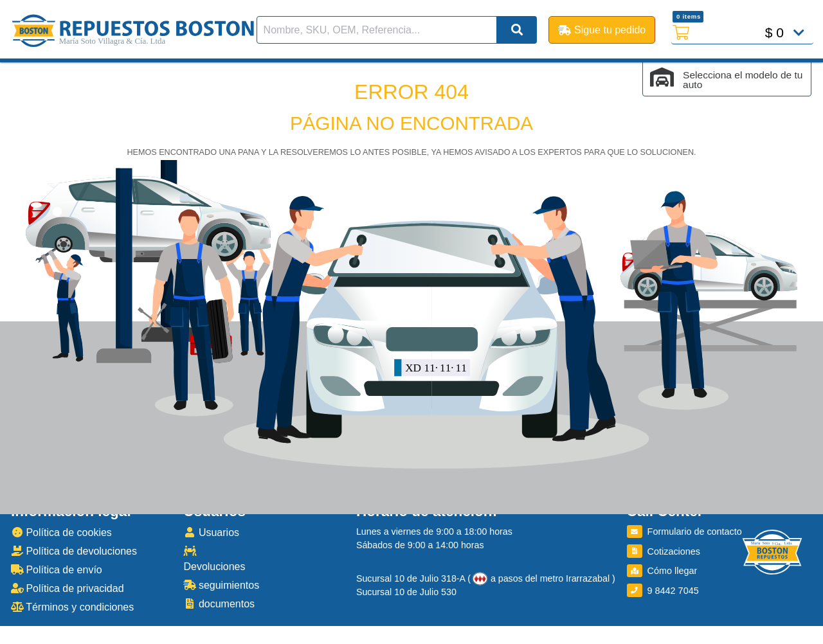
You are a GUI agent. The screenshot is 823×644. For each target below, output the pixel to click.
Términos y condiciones (72, 607)
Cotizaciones (664, 551)
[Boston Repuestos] (772, 554)
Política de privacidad (68, 588)
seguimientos (221, 585)
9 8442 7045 (663, 591)
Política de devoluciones (74, 551)
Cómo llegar (662, 571)
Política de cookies (61, 532)
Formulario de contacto (684, 532)
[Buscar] (517, 30)
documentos (219, 604)
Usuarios (211, 532)
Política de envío (57, 570)
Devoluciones (214, 559)
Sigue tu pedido (602, 30)
